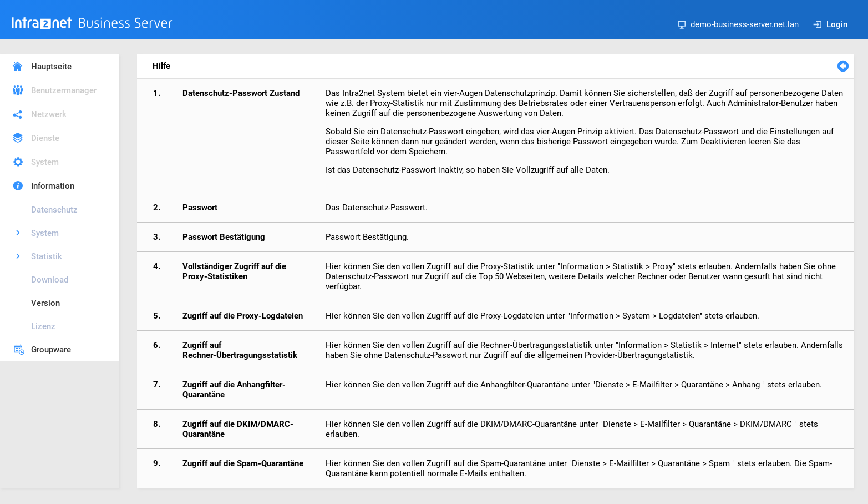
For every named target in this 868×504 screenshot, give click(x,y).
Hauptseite (51, 67)
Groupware (51, 350)
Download (50, 280)
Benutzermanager (64, 90)
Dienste (45, 138)
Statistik (47, 256)
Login (830, 24)
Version (45, 303)
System (45, 162)
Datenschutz (54, 210)
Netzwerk (49, 114)
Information (53, 186)
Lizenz (43, 326)
